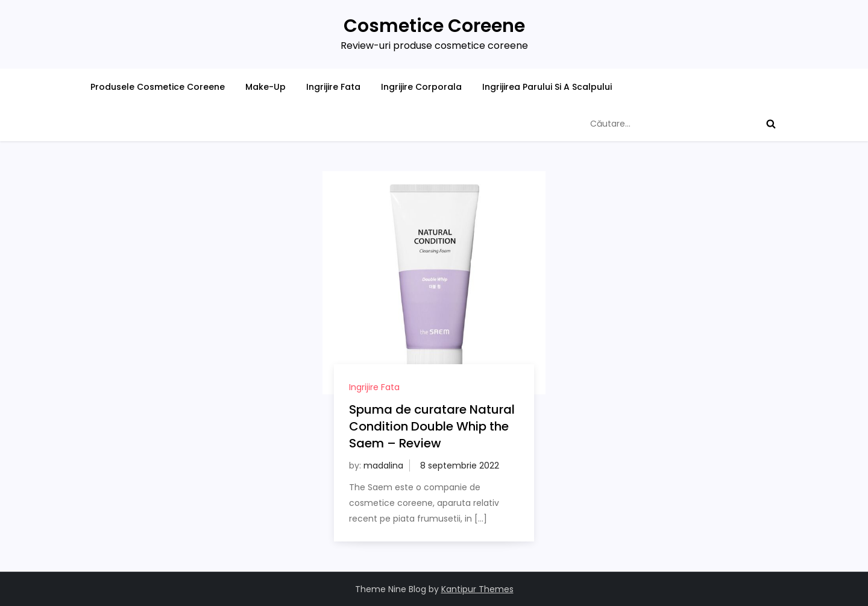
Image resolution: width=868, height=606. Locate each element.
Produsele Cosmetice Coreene (158, 87)
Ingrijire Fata (333, 87)
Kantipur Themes (477, 589)
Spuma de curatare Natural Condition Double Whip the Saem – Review (432, 426)
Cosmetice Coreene (434, 26)
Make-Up (266, 87)
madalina (383, 466)
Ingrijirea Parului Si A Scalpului (547, 87)
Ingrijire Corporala (421, 87)
